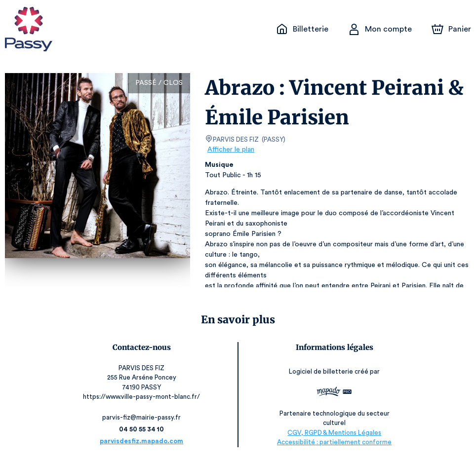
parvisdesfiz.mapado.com (144, 441)
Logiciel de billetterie (319, 375)
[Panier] (451, 29)
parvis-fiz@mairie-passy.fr (144, 417)
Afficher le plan (230, 150)
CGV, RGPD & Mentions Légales (332, 433)
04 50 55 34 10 (144, 429)
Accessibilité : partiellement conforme (332, 442)
